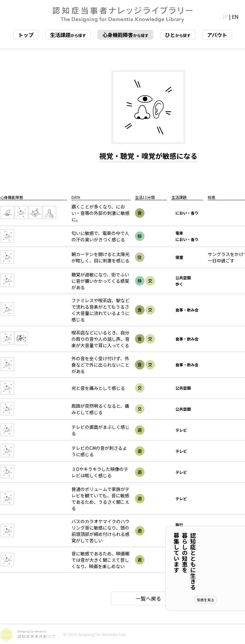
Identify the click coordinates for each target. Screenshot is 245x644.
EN (235, 17)
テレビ (181, 430)
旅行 (179, 525)
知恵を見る (226, 600)
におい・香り (187, 213)
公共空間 (183, 278)
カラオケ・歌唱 (187, 534)
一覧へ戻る (148, 598)
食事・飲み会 (187, 310)
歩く (179, 284)
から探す (68, 35)
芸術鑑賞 (183, 560)
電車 (179, 233)
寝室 (179, 257)
